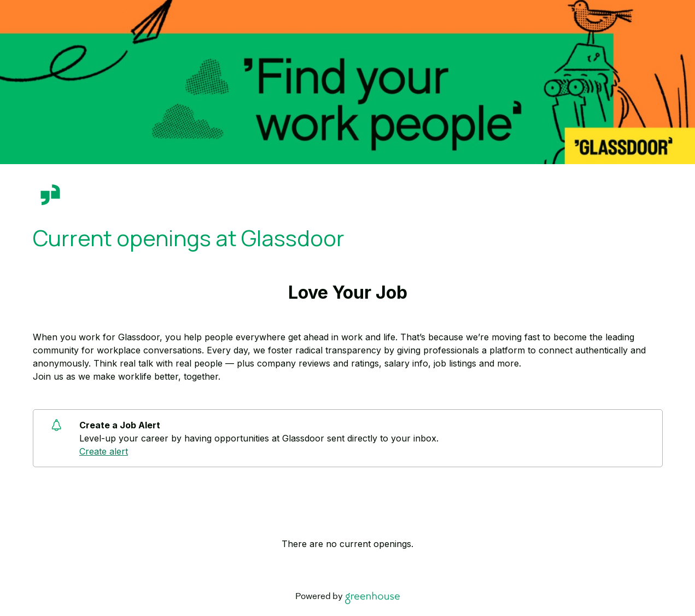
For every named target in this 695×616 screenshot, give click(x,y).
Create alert (104, 451)
